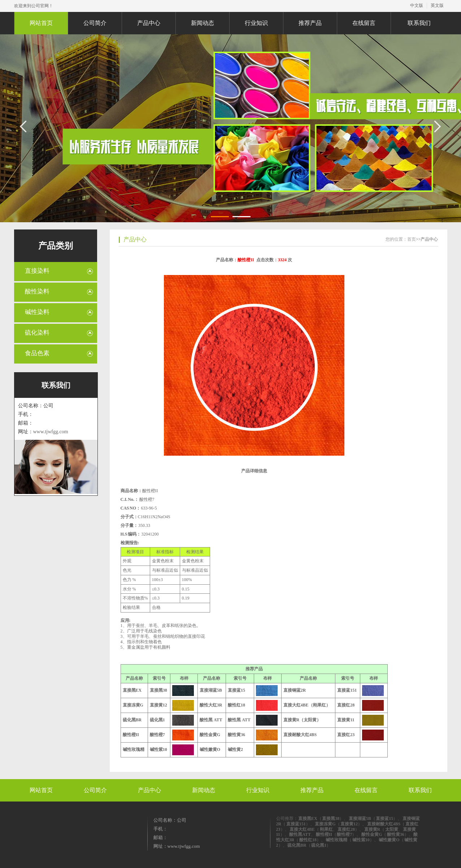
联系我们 (419, 23)
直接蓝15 (236, 690)
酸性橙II (131, 735)
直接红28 (346, 705)
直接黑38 (158, 690)
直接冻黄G (133, 705)
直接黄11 (346, 720)
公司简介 (95, 23)
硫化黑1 (157, 720)
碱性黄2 (235, 749)
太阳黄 (392, 829)
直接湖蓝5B (211, 690)
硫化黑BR (132, 720)
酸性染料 (37, 291)
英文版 (437, 5)
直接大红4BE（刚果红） (307, 705)
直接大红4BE (302, 829)
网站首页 (41, 23)
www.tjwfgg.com (51, 432)
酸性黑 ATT (211, 720)
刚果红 (326, 829)
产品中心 (149, 23)
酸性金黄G (210, 735)
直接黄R (372, 829)
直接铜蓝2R (295, 690)
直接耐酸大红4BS (300, 735)
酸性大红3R (211, 705)
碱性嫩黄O (210, 749)
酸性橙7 (157, 735)
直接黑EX (132, 690)
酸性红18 (236, 705)
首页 (412, 239)
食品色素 (37, 353)
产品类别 (56, 246)
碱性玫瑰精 (134, 749)
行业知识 (256, 23)
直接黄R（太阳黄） (302, 720)
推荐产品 (310, 23)
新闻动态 (203, 23)
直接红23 (346, 735)
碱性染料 (37, 312)
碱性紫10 (158, 749)
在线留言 (364, 23)
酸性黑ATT (300, 834)
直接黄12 (158, 705)
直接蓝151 (347, 690)
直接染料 (37, 271)
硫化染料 (37, 333)
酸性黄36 (236, 735)
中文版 (417, 5)
